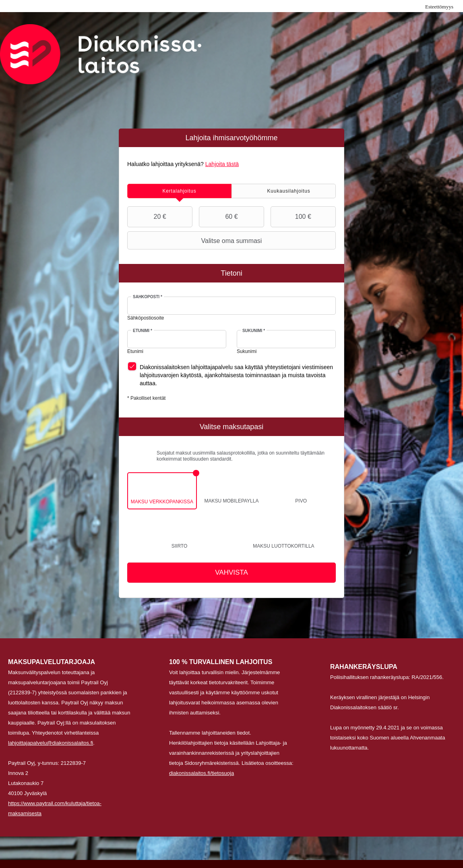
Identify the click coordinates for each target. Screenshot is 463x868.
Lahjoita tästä (222, 164)
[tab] (179, 191)
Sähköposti (148, 297)
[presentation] (179, 191)
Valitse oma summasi (195, 241)
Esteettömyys (439, 7)
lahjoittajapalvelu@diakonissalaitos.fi (51, 743)
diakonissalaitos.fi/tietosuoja (202, 773)
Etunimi (143, 331)
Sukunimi (254, 331)
